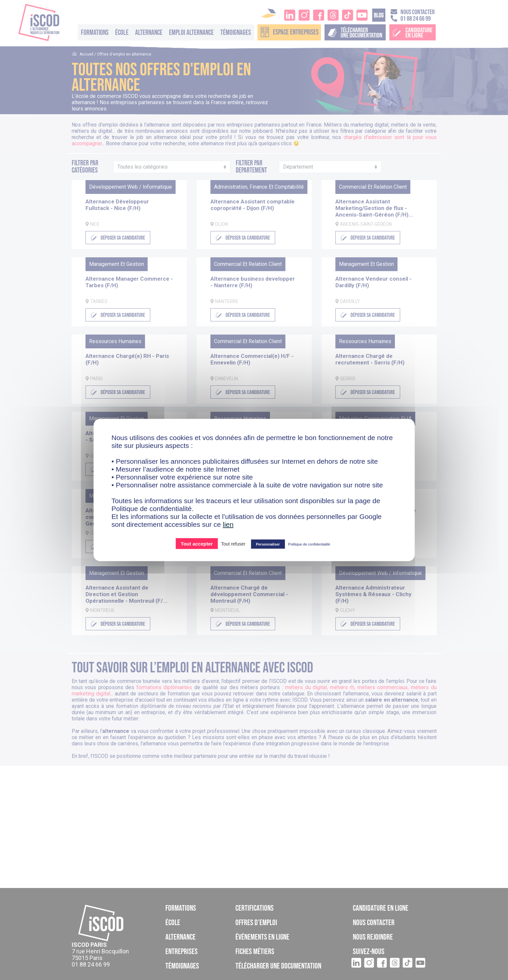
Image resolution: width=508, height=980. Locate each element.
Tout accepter (197, 544)
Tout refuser (233, 544)
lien (228, 524)
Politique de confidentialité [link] (309, 544)
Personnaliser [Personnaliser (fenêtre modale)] (268, 544)
